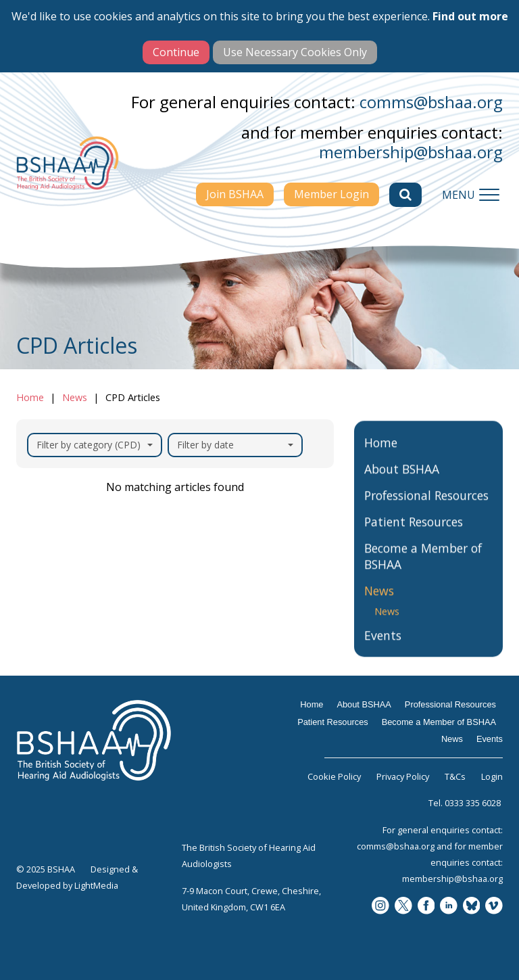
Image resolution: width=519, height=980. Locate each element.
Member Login (331, 194)
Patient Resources (414, 535)
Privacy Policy (403, 776)
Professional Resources (426, 509)
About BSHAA (402, 482)
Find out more (470, 16)
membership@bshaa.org (411, 152)
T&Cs (455, 776)
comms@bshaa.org (431, 102)
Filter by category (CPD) (95, 445)
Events (383, 649)
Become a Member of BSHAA (423, 569)
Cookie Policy (334, 776)
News (75, 397)
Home (30, 397)
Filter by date (235, 445)
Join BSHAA (235, 194)
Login (492, 776)
